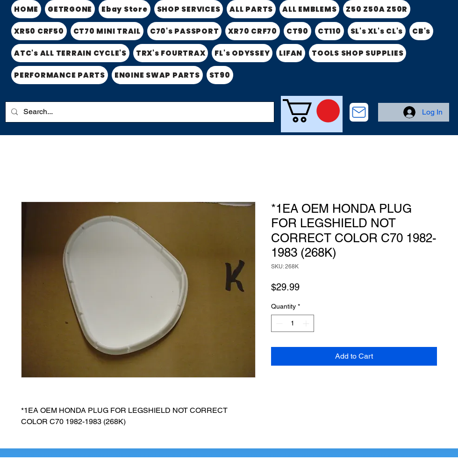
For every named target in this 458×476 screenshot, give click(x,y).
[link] (311, 111)
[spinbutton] (293, 323)
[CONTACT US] (359, 112)
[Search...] (139, 112)
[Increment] (307, 323)
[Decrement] (278, 323)
